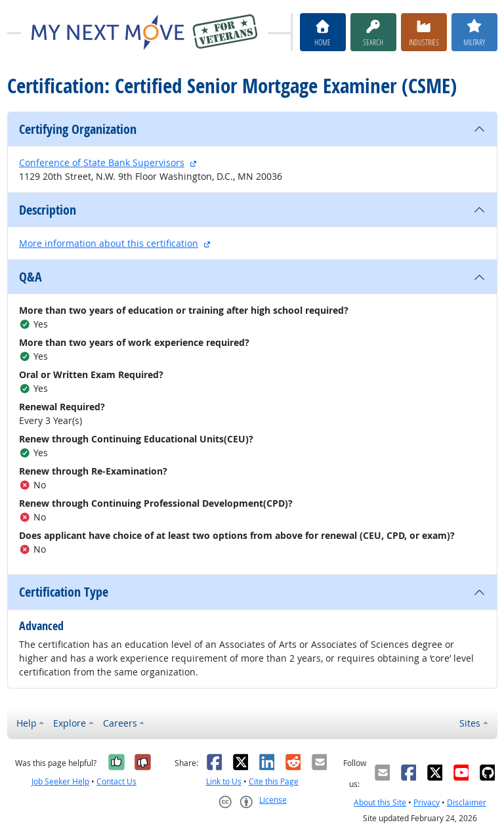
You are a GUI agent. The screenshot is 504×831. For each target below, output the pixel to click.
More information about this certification (109, 243)
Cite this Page (274, 781)
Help (27, 723)
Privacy (427, 802)
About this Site (380, 802)
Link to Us (224, 781)
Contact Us (116, 781)
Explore (70, 723)
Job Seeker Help (60, 781)
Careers (120, 723)
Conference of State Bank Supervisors (102, 162)
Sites (470, 723)
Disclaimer (467, 802)
